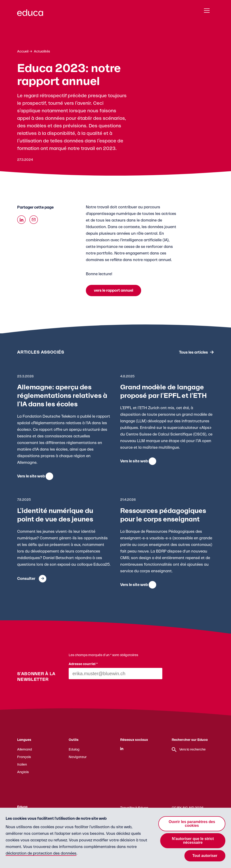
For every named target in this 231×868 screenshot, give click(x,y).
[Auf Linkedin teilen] (21, 220)
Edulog (74, 750)
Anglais (23, 772)
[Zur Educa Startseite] (30, 15)
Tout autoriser (205, 856)
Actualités (42, 52)
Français (24, 757)
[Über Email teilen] (34, 220)
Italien (22, 765)
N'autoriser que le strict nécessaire (193, 841)
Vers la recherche (189, 750)
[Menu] (207, 11)
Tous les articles (193, 352)
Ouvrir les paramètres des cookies (192, 824)
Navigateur (78, 757)
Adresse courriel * (83, 664)
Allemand (25, 750)
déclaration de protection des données (41, 853)
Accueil (23, 52)
